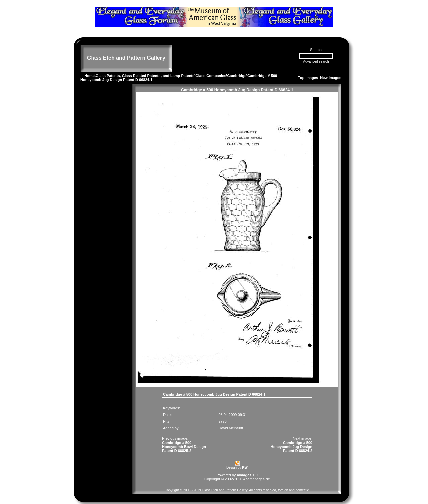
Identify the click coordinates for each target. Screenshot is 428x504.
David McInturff (231, 421)
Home (89, 69)
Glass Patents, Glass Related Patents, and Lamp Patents (145, 69)
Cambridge (237, 69)
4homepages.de (257, 472)
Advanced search (316, 55)
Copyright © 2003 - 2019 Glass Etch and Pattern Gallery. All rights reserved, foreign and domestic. (237, 483)
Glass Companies (211, 69)
